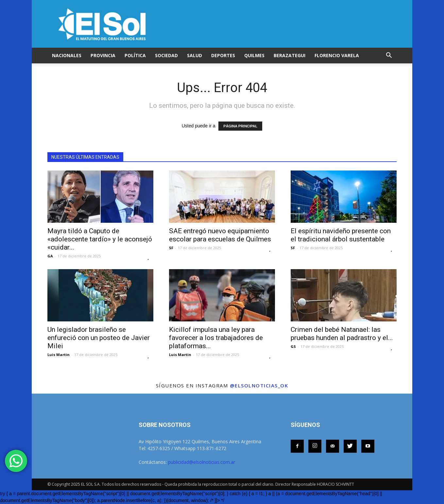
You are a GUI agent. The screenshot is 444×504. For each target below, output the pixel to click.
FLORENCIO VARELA (337, 55)
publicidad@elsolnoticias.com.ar (202, 462)
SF (171, 248)
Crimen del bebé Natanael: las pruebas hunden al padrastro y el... (342, 334)
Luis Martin (59, 355)
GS (293, 346)
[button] (389, 56)
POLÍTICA (135, 55)
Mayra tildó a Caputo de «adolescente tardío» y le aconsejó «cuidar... (100, 239)
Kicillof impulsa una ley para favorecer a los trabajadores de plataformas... (216, 338)
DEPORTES (223, 55)
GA (50, 256)
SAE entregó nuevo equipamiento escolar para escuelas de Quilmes (220, 235)
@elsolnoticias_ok (259, 385)
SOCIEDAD (166, 55)
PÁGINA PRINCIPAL (240, 126)
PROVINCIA (103, 55)
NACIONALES (67, 55)
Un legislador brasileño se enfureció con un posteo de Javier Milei (99, 338)
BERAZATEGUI (290, 55)
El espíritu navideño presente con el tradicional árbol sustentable (341, 235)
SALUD (195, 55)
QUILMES (254, 55)
